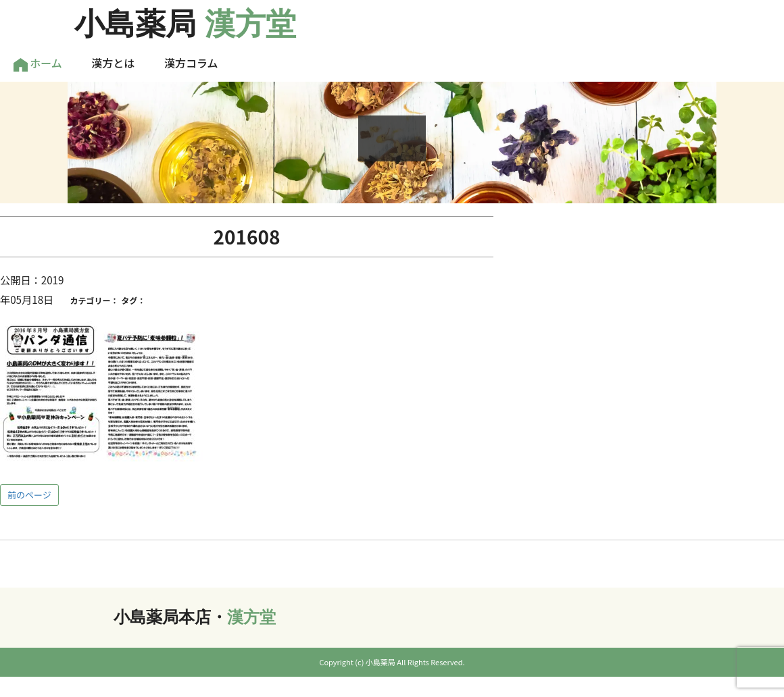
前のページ (29, 495)
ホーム (38, 63)
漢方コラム (191, 63)
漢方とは (113, 63)
